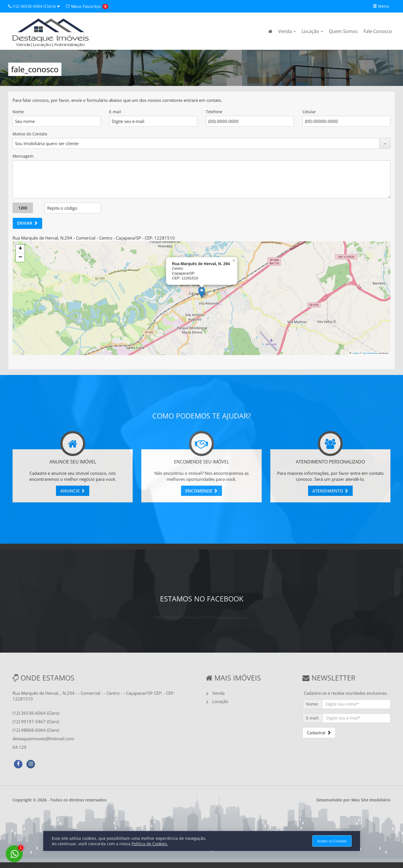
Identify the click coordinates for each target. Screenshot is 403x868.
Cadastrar (319, 733)
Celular (309, 112)
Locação (312, 31)
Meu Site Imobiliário (371, 800)
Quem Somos (343, 31)
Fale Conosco (378, 31)
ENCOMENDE (201, 491)
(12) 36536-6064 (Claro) (34, 6)
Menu (381, 6)
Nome (18, 112)
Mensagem (23, 156)
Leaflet (354, 353)
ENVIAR (27, 223)
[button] (202, 292)
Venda (287, 31)
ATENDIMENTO (330, 491)
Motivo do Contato (30, 134)
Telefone (214, 112)
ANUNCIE (73, 491)
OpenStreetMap (370, 353)
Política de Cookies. (150, 844)
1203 (23, 208)
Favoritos (83, 6)
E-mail (115, 112)
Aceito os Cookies (332, 841)
